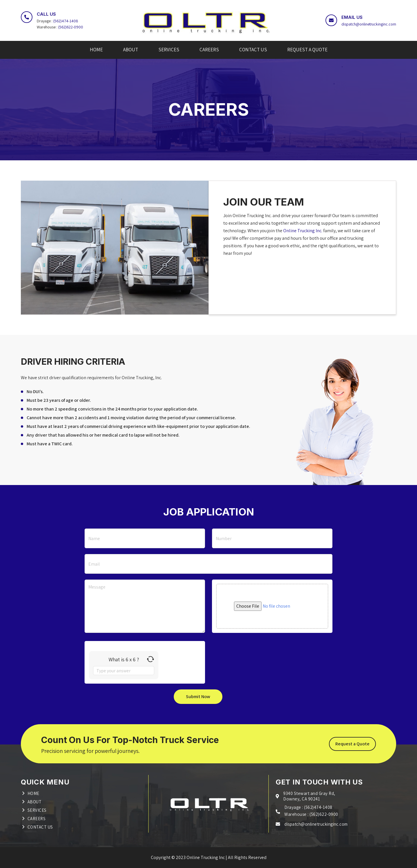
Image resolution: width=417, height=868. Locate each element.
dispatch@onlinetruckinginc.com (369, 24)
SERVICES (169, 50)
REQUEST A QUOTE (307, 50)
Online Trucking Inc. (303, 231)
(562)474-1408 (66, 21)
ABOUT (131, 50)
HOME (96, 50)
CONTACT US (253, 50)
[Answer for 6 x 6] (124, 671)
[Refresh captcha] (150, 659)
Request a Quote (352, 744)
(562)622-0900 (71, 27)
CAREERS (209, 50)
